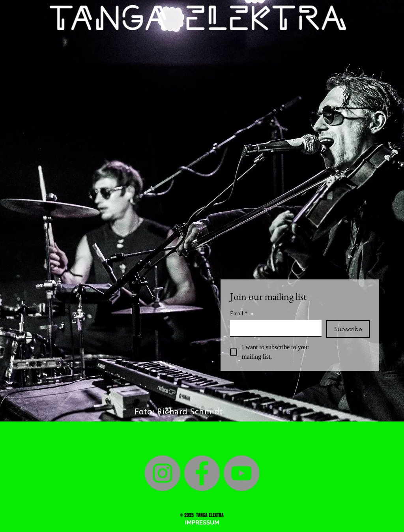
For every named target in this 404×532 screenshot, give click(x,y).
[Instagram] (163, 473)
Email (239, 314)
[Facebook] (202, 473)
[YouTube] (241, 473)
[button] (202, 523)
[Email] (273, 328)
